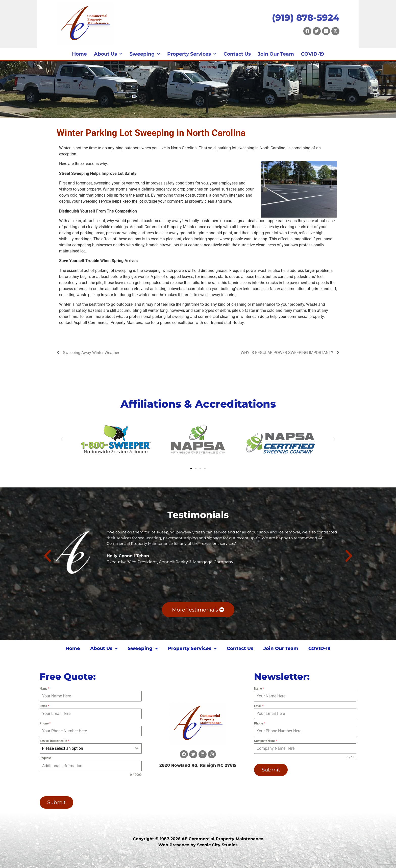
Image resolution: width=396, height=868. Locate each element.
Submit (56, 802)
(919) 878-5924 (306, 18)
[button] (62, 439)
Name (44, 689)
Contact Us (237, 54)
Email (44, 706)
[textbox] (86, 748)
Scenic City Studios (217, 845)
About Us (108, 54)
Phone (45, 723)
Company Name (266, 741)
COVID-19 (313, 54)
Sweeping (145, 54)
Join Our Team (276, 54)
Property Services (192, 54)
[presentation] (72, 787)
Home (79, 54)
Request (45, 758)
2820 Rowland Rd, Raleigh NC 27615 (198, 765)
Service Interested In (54, 741)
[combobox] (91, 748)
